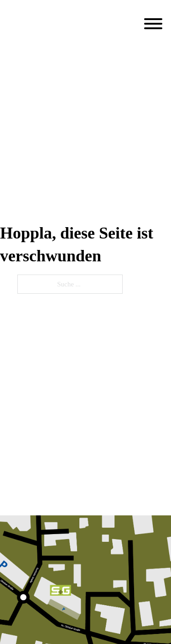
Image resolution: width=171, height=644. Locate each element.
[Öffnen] (153, 24)
